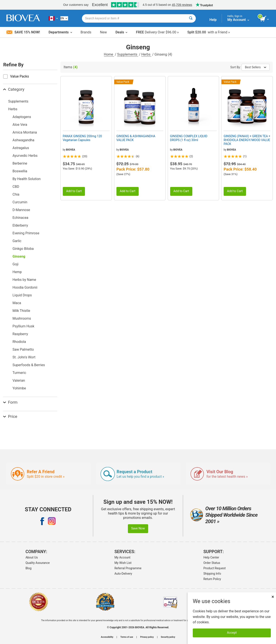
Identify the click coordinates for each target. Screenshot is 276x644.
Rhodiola (19, 342)
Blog (28, 568)
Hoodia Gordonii (25, 287)
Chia (16, 194)
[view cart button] (265, 19)
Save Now (138, 528)
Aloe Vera (20, 125)
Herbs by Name (24, 280)
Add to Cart (74, 191)
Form (10, 402)
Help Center (211, 557)
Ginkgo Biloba (23, 249)
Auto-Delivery (123, 574)
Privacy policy (147, 637)
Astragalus (21, 148)
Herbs (146, 54)
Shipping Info (212, 574)
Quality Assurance (38, 563)
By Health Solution (27, 179)
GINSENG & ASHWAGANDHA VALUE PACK (136, 138)
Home (109, 54)
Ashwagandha (23, 140)
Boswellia (20, 171)
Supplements (128, 54)
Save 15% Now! (23, 32)
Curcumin (20, 202)
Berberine (20, 163)
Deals (121, 32)
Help (213, 20)
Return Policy (212, 579)
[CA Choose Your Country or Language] (53, 18)
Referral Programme (128, 568)
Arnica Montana (25, 132)
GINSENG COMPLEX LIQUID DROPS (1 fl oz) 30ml (189, 138)
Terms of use (127, 637)
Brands (86, 32)
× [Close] (273, 597)
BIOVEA (71, 150)
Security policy (168, 637)
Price (10, 416)
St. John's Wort (24, 357)
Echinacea (20, 218)
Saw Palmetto (23, 349)
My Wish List (123, 563)
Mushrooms (22, 318)
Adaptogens (22, 117)
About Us (32, 557)
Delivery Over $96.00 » (157, 32)
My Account (122, 557)
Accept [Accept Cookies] (232, 633)
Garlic (17, 241)
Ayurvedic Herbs (25, 156)
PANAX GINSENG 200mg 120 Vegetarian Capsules (82, 138)
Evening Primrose (26, 233)
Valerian (19, 380)
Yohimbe (19, 388)
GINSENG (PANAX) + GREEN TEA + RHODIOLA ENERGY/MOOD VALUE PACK (247, 140)
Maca (17, 303)
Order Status (212, 563)
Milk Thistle (21, 311)
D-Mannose (21, 210)
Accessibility (107, 637)
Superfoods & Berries (29, 365)
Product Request (214, 568)
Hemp (17, 272)
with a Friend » (209, 32)
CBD (16, 187)
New (103, 32)
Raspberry (20, 334)
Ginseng (19, 256)
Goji (16, 264)
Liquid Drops (22, 295)
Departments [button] (60, 32)
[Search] (191, 18)
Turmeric (19, 373)
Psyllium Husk (23, 326)
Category (14, 89)
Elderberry (20, 225)
